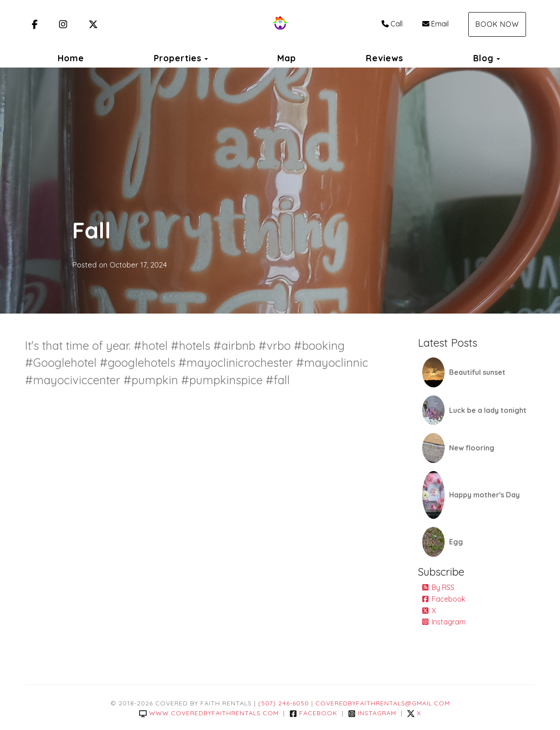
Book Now (497, 24)
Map (287, 58)
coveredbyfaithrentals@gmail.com (383, 703)
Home (71, 58)
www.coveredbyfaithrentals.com (209, 713)
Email (435, 24)
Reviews (385, 58)
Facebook (444, 599)
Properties (178, 58)
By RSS (438, 587)
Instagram (444, 622)
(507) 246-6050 (284, 703)
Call (392, 24)
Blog (484, 58)
